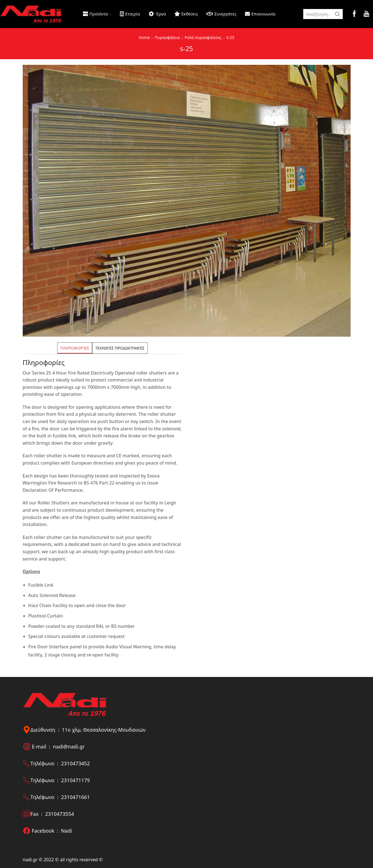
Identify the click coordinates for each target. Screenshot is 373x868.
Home (144, 37)
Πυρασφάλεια (167, 37)
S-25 (230, 37)
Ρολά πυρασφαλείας (203, 37)
